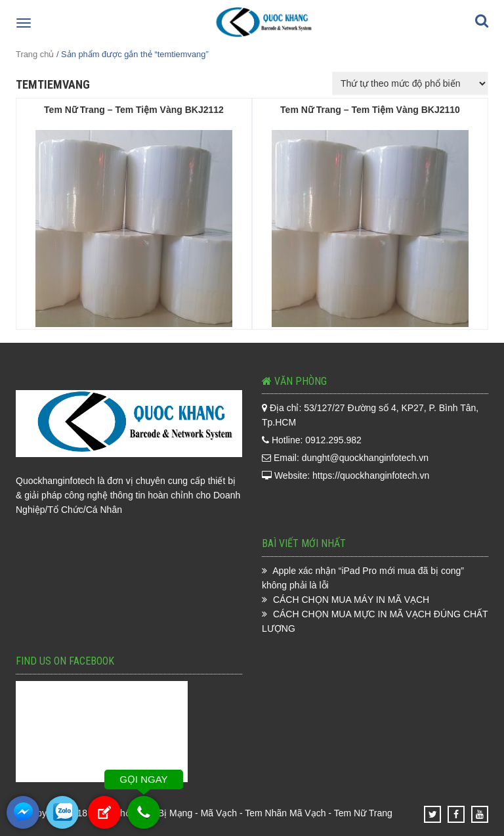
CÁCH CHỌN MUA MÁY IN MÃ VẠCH (351, 600)
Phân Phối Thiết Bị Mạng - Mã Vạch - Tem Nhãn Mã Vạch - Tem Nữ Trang (241, 813)
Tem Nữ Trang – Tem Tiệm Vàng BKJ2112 (134, 110)
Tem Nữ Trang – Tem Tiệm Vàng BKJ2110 (370, 110)
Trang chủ (35, 54)
